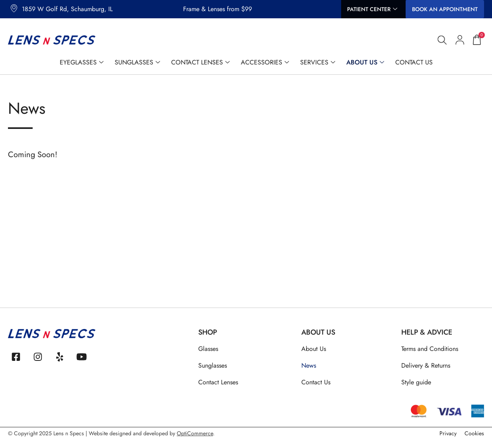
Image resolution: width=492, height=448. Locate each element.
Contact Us (414, 62)
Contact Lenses (200, 62)
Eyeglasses (82, 62)
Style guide (416, 382)
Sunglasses (137, 62)
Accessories (265, 62)
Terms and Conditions (430, 349)
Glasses (208, 349)
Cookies (474, 436)
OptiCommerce (195, 436)
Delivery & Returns (426, 365)
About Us (365, 62)
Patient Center (372, 9)
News (309, 365)
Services (318, 62)
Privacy (448, 436)
